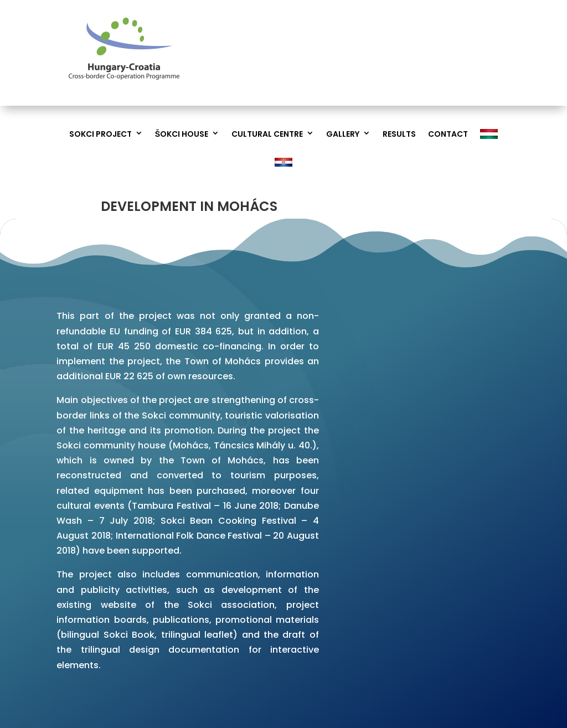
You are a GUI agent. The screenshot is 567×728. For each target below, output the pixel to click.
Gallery (343, 134)
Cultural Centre (267, 134)
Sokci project (100, 134)
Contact (448, 134)
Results (399, 134)
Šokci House (182, 134)
